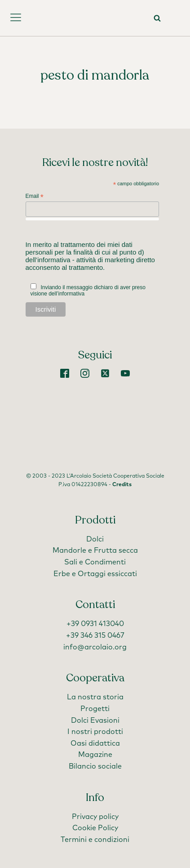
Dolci (95, 539)
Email (35, 197)
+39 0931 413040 (95, 624)
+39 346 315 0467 (95, 635)
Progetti (95, 709)
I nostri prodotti (95, 732)
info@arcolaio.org (95, 647)
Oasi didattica (95, 743)
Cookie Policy (95, 828)
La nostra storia (95, 697)
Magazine (95, 755)
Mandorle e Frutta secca (95, 550)
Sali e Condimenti (95, 562)
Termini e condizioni (95, 840)
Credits (122, 485)
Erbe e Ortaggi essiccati (95, 574)
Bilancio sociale (95, 766)
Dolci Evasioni (95, 720)
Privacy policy (95, 817)
